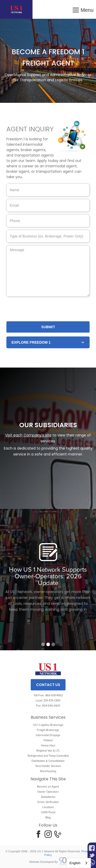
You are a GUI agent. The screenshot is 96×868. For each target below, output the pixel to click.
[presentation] (45, 309)
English (75, 863)
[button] (83, 9)
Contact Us (48, 685)
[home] (16, 9)
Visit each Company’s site (28, 435)
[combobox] (79, 863)
